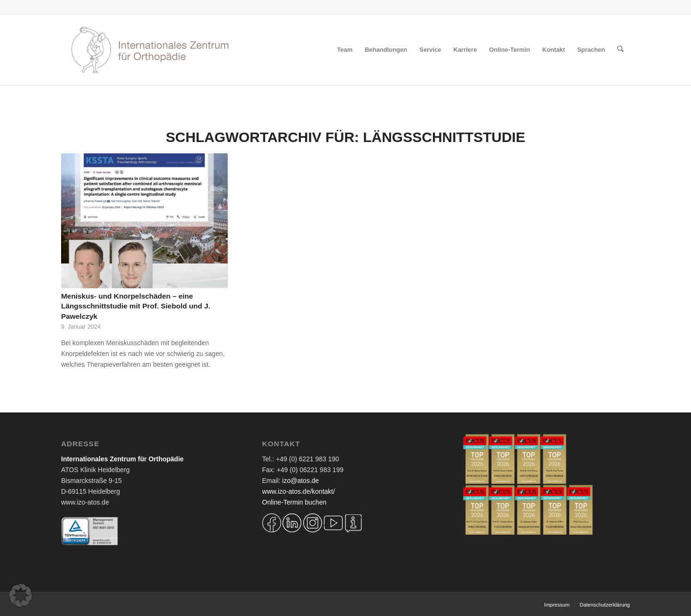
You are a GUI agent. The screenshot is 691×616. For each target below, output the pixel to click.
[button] (21, 595)
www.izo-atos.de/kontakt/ (299, 491)
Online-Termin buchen (294, 502)
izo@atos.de (300, 481)
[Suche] (621, 50)
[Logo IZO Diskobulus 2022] (150, 50)
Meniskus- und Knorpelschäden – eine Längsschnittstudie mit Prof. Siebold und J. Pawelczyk (136, 306)
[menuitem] (345, 50)
